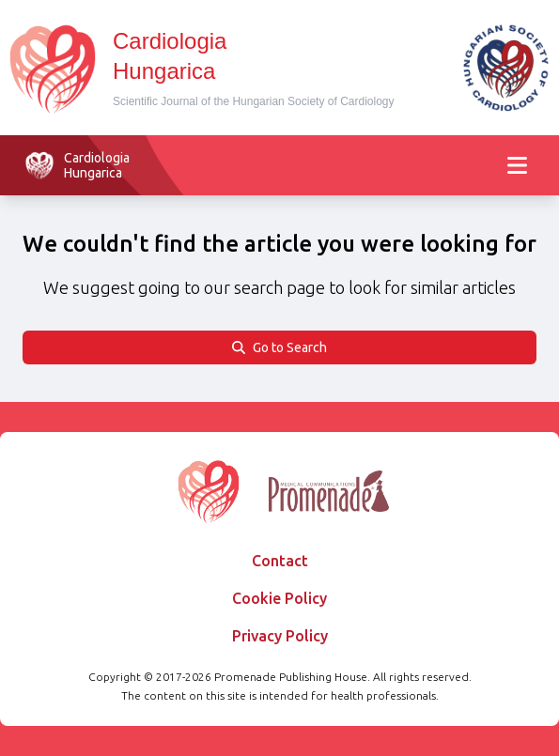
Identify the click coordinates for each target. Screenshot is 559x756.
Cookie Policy (279, 598)
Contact (280, 561)
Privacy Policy (280, 636)
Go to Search (279, 347)
